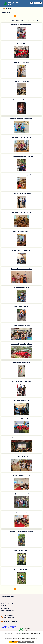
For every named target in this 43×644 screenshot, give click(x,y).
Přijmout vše (13, 642)
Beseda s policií (22, 513)
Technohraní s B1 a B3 (22, 62)
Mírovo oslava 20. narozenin (22, 194)
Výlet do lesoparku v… (22, 306)
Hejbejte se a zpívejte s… (22, 325)
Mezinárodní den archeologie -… (22, 269)
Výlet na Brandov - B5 (22, 494)
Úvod (2, 9)
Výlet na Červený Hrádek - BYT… (22, 250)
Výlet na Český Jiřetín (22, 550)
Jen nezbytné (22, 642)
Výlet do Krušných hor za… (22, 569)
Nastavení (30, 642)
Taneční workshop (22, 456)
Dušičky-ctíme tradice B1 (22, 100)
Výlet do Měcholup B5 (22, 288)
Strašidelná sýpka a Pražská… (22, 25)
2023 (28, 21)
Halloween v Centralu (22, 81)
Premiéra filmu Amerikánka (22, 438)
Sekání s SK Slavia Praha (22, 475)
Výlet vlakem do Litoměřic (22, 400)
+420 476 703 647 (9, 616)
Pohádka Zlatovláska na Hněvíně (22, 532)
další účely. (34, 635)
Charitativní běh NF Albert (22, 419)
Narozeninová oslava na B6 (22, 381)
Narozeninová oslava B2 (22, 363)
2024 (33, 21)
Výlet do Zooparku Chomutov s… (22, 156)
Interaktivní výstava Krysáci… (22, 137)
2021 (18, 21)
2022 (23, 21)
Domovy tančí (22, 43)
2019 (7, 21)
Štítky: (3, 21)
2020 (12, 21)
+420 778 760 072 (9, 618)
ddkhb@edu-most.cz (10, 621)
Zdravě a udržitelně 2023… (22, 231)
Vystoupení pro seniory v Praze (22, 344)
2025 (38, 21)
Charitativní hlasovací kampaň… (22, 119)
